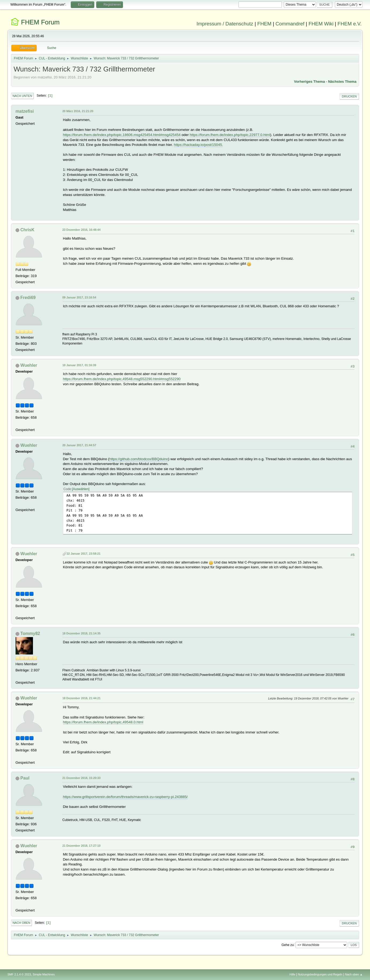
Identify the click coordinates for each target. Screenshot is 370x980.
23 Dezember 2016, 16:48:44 (82, 230)
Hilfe (292, 974)
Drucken (349, 96)
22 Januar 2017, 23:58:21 (84, 554)
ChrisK (27, 230)
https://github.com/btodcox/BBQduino (139, 459)
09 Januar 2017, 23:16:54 (79, 297)
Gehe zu (288, 945)
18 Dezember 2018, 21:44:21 (82, 698)
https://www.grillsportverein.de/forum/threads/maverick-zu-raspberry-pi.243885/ (125, 797)
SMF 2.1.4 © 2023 (19, 974)
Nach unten (22, 96)
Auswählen (81, 489)
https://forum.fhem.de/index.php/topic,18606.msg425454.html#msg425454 (122, 135)
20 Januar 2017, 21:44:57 (79, 445)
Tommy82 (30, 633)
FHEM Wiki (321, 24)
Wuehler (29, 365)
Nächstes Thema (342, 82)
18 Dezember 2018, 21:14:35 (82, 633)
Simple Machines (44, 974)
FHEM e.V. (350, 24)
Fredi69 (28, 298)
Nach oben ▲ (354, 974)
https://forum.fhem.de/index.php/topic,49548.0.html (103, 722)
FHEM (264, 24)
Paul (25, 778)
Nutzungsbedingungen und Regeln (320, 974)
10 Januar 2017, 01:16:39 (79, 365)
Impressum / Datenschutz (225, 24)
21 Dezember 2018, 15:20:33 (82, 778)
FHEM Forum (40, 22)
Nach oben (22, 923)
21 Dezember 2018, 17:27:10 (82, 846)
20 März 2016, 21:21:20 (78, 111)
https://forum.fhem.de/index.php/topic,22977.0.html (230, 135)
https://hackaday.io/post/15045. (199, 145)
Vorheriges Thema (309, 82)
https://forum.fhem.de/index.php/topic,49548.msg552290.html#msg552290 (122, 379)
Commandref (290, 24)
